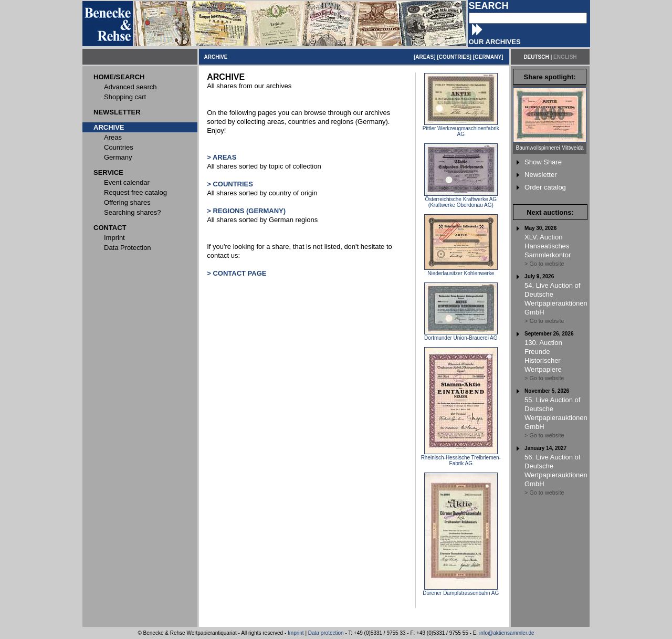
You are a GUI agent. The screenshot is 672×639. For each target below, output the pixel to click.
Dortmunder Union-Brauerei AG (461, 336)
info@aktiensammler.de (507, 633)
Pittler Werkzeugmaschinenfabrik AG (461, 129)
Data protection (326, 633)
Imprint (296, 633)
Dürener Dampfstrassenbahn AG (461, 591)
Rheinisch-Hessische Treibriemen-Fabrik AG (461, 458)
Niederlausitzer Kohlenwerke (461, 271)
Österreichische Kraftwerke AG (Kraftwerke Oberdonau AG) (461, 200)
